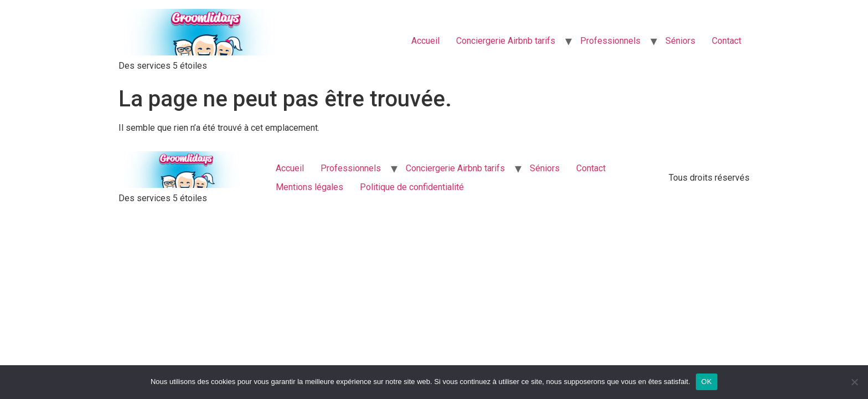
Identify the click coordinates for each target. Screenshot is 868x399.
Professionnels (610, 41)
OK (707, 382)
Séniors (680, 41)
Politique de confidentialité (412, 187)
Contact (727, 41)
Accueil (425, 41)
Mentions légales (309, 187)
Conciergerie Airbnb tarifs (506, 41)
